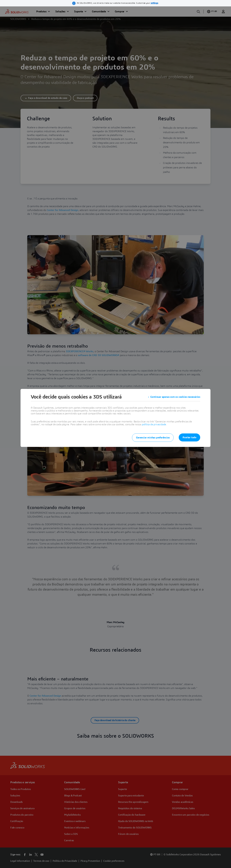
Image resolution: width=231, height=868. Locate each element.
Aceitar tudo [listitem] (189, 437)
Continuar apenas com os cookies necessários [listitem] (175, 397)
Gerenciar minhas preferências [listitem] (153, 438)
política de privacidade (154, 424)
